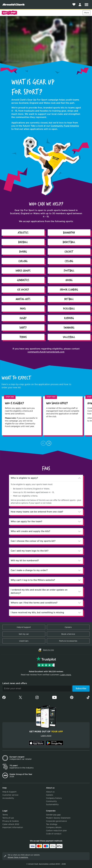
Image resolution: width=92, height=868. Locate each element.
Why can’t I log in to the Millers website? (33, 580)
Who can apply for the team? (26, 521)
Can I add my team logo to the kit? (30, 551)
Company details (54, 827)
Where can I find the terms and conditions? (34, 603)
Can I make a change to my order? (29, 570)
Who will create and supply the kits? (30, 531)
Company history (54, 798)
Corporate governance (56, 821)
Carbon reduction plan (56, 831)
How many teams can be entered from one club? (37, 512)
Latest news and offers (15, 683)
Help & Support (24, 627)
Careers (68, 627)
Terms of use (8, 818)
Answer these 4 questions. (18, 857)
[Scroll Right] (49, 443)
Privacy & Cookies (11, 821)
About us (50, 792)
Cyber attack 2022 (11, 824)
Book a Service (68, 634)
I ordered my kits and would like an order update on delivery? (39, 591)
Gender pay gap (53, 815)
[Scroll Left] (43, 443)
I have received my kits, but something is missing (37, 612)
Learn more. (66, 675)
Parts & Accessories (68, 641)
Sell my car (24, 634)
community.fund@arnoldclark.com (46, 352)
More (87, 13)
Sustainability (52, 804)
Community (51, 801)
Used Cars (24, 641)
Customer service (10, 795)
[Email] (37, 689)
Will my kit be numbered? (25, 561)
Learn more (46, 736)
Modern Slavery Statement (58, 818)
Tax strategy (52, 824)
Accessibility (8, 798)
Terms (5, 815)
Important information (13, 827)
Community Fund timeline (65, 126)
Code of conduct (54, 834)
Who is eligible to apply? (24, 478)
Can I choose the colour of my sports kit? (33, 541)
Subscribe (81, 688)
